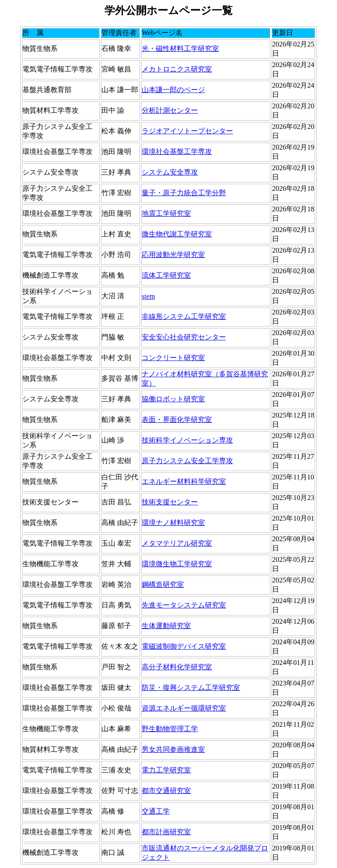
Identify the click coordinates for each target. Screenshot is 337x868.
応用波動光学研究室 (173, 255)
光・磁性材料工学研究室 (180, 48)
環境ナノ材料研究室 (173, 523)
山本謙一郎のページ (173, 90)
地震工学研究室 (166, 213)
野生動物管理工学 (170, 729)
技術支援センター (170, 502)
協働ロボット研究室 (173, 399)
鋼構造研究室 (163, 584)
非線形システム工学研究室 (184, 316)
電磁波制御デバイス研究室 (184, 646)
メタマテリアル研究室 (177, 543)
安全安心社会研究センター (184, 337)
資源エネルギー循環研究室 (184, 708)
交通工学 (156, 811)
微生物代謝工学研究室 (177, 234)
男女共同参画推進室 (173, 749)
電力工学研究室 (166, 770)
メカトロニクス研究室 (177, 69)
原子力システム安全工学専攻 (187, 461)
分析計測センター (170, 110)
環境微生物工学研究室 (177, 564)
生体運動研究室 (166, 626)
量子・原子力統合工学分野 (184, 193)
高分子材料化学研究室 (177, 667)
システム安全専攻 (170, 172)
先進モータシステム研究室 (184, 605)
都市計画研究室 (166, 832)
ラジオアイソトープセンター (187, 131)
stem (148, 296)
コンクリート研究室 (173, 358)
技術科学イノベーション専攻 (187, 440)
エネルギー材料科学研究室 (184, 481)
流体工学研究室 (166, 275)
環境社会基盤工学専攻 (177, 152)
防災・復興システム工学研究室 (191, 688)
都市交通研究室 (166, 791)
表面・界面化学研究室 (177, 420)
